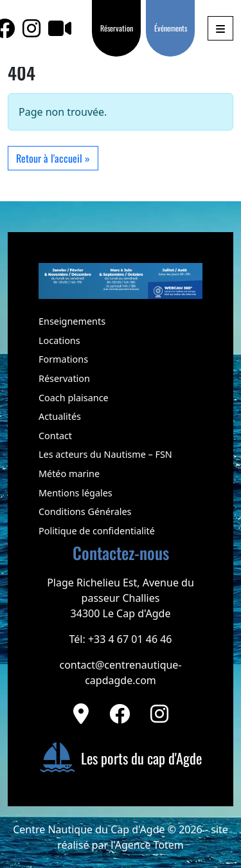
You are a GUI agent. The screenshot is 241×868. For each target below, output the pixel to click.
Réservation (117, 28)
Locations (59, 340)
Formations (63, 359)
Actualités (60, 416)
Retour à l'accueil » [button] (53, 158)
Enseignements (72, 321)
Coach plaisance (74, 398)
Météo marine (69, 474)
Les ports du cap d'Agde (121, 757)
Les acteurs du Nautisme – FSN (105, 454)
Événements (171, 28)
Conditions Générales (85, 511)
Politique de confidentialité (97, 531)
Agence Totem (149, 845)
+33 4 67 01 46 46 (130, 639)
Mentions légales (76, 493)
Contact (55, 436)
